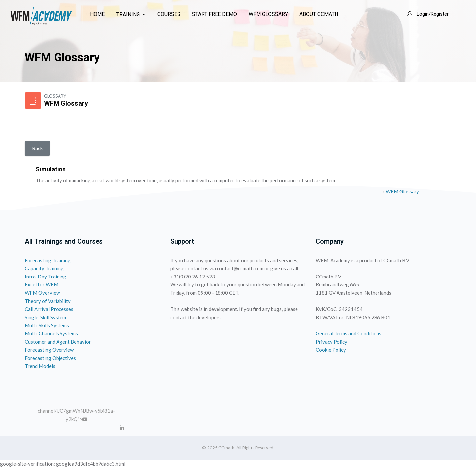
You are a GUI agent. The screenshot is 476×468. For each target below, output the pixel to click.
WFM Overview (42, 293)
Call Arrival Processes (49, 309)
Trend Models (40, 366)
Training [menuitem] (131, 14)
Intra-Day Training (46, 277)
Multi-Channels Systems (51, 333)
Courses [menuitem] (169, 14)
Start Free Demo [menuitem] (215, 14)
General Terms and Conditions (349, 333)
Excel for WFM (41, 284)
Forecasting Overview (49, 350)
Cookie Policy (331, 350)
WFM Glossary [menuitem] (268, 14)
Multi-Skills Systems (47, 325)
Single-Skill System (45, 317)
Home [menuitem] (97, 14)
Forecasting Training (48, 260)
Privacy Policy (332, 342)
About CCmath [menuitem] (319, 14)
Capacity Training (44, 268)
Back (37, 148)
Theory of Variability (48, 301)
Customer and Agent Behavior (58, 342)
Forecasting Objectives (50, 358)
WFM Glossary (402, 191)
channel (46, 411)
